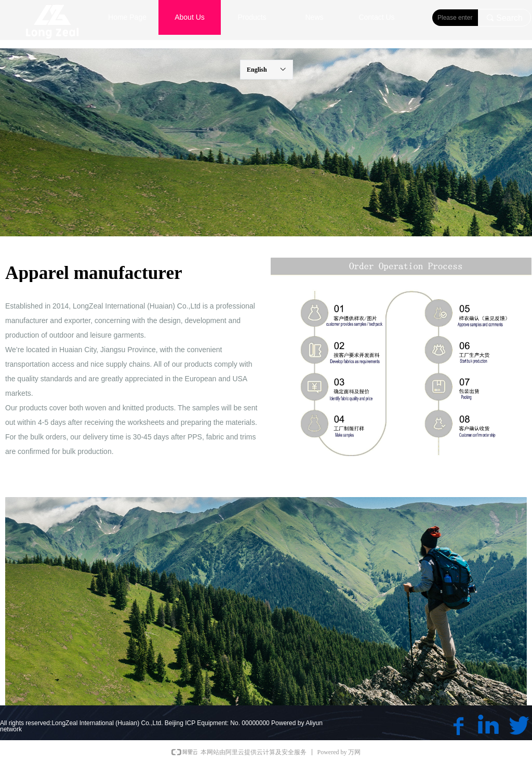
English (257, 70)
